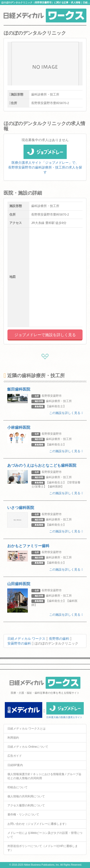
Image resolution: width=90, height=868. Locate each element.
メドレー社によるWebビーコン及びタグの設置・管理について (45, 835)
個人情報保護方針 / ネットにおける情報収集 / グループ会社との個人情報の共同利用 (44, 776)
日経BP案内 (15, 765)
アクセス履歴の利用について (26, 805)
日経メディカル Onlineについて (28, 747)
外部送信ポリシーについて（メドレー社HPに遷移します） (43, 848)
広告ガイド (15, 756)
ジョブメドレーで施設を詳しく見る (45, 335)
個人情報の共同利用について (26, 796)
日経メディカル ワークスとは (27, 729)
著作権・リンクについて (23, 815)
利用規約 (13, 738)
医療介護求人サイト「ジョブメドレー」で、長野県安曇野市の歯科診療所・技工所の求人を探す (45, 162)
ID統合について (18, 787)
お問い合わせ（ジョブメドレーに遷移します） (38, 824)
